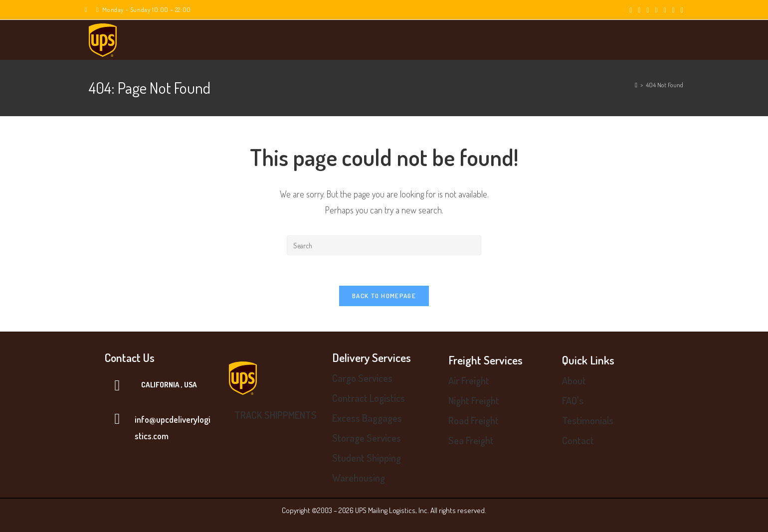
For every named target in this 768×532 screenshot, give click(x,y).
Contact (578, 440)
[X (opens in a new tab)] (631, 10)
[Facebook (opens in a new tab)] (639, 10)
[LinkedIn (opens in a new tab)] (665, 10)
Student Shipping (367, 458)
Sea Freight (471, 440)
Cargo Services (362, 378)
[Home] (636, 85)
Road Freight (474, 420)
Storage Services (367, 438)
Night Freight (474, 400)
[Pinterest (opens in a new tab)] (648, 10)
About (574, 380)
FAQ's (573, 400)
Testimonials (588, 420)
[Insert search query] (384, 245)
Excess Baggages (367, 418)
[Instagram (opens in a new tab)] (657, 10)
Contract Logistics (369, 398)
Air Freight (469, 380)
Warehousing (359, 478)
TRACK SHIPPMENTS (276, 415)
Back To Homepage (384, 296)
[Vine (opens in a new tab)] (680, 10)
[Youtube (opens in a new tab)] (673, 10)
